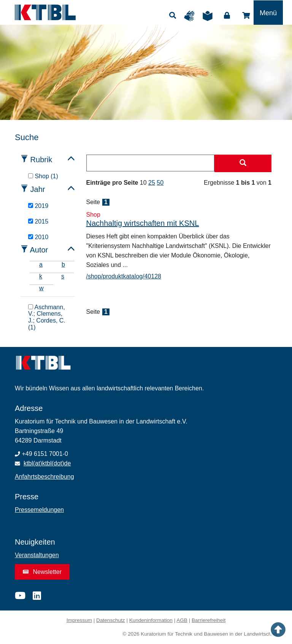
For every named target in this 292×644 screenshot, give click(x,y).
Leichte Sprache (209, 16)
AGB (182, 620)
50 (160, 183)
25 (152, 183)
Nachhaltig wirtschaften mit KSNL (143, 223)
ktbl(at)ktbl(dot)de (47, 463)
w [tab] (41, 288)
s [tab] (63, 276)
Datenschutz (111, 620)
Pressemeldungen (39, 510)
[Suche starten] (243, 163)
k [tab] (41, 276)
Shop (246, 16)
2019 (38, 206)
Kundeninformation (151, 620)
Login (227, 16)
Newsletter (42, 572)
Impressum (79, 620)
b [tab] (63, 264)
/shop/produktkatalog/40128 (124, 276)
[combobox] (151, 163)
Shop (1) (43, 176)
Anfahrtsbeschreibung (44, 477)
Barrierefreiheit (209, 620)
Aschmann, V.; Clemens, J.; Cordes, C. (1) (47, 317)
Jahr (38, 189)
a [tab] (41, 264)
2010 (38, 237)
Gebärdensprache (191, 16)
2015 (38, 221)
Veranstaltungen (37, 555)
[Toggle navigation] (268, 13)
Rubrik (41, 160)
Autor (39, 250)
